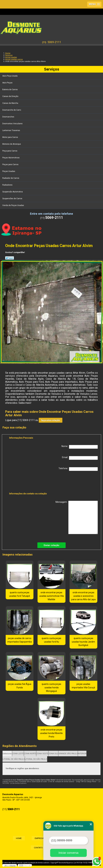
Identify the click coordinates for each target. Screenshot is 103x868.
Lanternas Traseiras (11, 130)
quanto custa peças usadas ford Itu (51, 640)
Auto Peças (8, 83)
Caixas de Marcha (10, 103)
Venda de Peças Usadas (13, 205)
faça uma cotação (51, 420)
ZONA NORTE (30, 754)
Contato (37, 847)
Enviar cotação (51, 545)
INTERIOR (82, 754)
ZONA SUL (53, 754)
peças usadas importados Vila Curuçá (83, 686)
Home (14, 838)
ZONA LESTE (18, 754)
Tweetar (10, 258)
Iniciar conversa (68, 853)
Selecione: (7, 754)
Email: (80, 458)
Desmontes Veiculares (13, 124)
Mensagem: (77, 517)
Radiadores (8, 185)
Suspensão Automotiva (13, 192)
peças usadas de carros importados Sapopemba (20, 640)
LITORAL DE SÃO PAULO (14, 759)
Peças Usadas (9, 171)
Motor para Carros (10, 137)
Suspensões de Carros (13, 199)
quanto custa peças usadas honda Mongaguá (51, 688)
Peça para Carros (10, 151)
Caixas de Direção (11, 96)
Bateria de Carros (10, 90)
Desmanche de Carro (12, 110)
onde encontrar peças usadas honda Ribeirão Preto (51, 733)
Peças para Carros (11, 164)
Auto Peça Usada (10, 76)
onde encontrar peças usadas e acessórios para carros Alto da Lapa (83, 596)
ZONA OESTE (42, 754)
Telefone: (78, 469)
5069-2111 (54, 42)
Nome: (80, 447)
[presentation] (29, 482)
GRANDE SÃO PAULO (68, 754)
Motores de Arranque (12, 144)
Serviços (52, 69)
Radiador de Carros (11, 178)
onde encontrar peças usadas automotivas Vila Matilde (51, 596)
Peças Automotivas (11, 158)
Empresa (38, 838)
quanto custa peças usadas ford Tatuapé (20, 594)
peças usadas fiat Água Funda (20, 686)
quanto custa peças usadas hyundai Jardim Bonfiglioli (83, 642)
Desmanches (9, 117)
